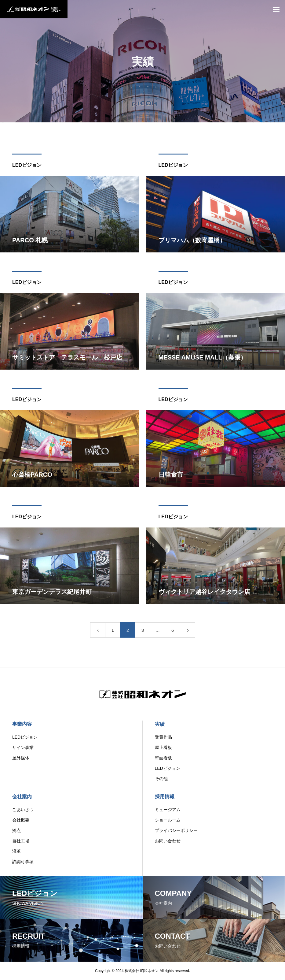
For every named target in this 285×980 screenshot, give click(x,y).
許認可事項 (23, 862)
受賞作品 (163, 737)
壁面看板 (163, 758)
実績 (160, 724)
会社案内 (22, 797)
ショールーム (168, 820)
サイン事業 (23, 747)
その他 (161, 779)
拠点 (16, 830)
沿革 (16, 851)
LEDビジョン (27, 167)
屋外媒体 (21, 758)
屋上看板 (163, 747)
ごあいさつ (23, 810)
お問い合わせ (168, 841)
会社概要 (21, 820)
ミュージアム (168, 810)
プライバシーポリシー (176, 830)
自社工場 (21, 841)
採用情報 (165, 797)
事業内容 (22, 724)
